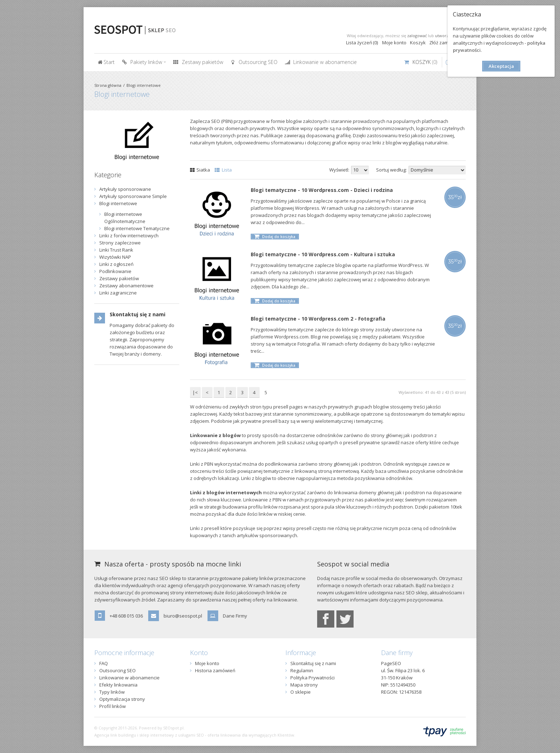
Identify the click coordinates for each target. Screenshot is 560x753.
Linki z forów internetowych (129, 236)
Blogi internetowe (144, 85)
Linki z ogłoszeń (116, 264)
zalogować (417, 36)
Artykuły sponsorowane (125, 189)
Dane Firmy (235, 616)
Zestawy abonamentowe (126, 286)
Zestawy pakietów (119, 278)
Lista (223, 170)
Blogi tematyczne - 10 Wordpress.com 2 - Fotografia (318, 319)
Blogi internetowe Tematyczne (137, 228)
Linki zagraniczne (118, 293)
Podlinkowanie (115, 271)
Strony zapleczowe (120, 243)
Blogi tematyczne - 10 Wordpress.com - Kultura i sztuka (323, 254)
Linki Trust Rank (116, 250)
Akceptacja (501, 66)
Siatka (200, 170)
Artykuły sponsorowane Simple (133, 196)
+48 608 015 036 (126, 616)
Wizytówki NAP (115, 257)
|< (195, 392)
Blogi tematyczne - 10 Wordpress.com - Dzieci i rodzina (322, 190)
